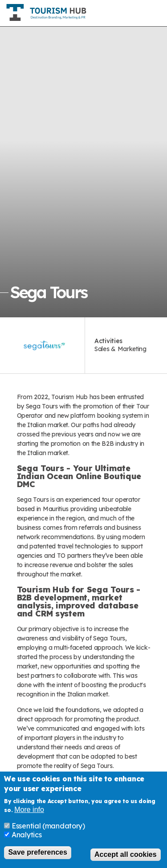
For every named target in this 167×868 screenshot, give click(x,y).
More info (29, 810)
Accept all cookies (126, 855)
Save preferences (38, 853)
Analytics (26, 836)
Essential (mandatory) (48, 827)
